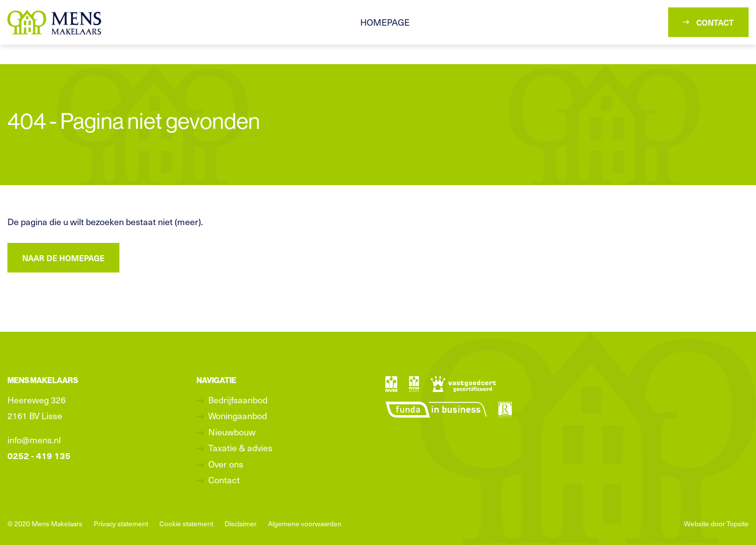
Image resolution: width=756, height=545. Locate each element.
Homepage (385, 22)
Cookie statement (186, 524)
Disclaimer (241, 524)
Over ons (226, 464)
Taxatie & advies (240, 448)
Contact (708, 22)
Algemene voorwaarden (305, 524)
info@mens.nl (34, 440)
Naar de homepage (63, 258)
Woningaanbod (238, 415)
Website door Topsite (716, 524)
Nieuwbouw (232, 432)
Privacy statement (121, 524)
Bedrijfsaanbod (238, 400)
